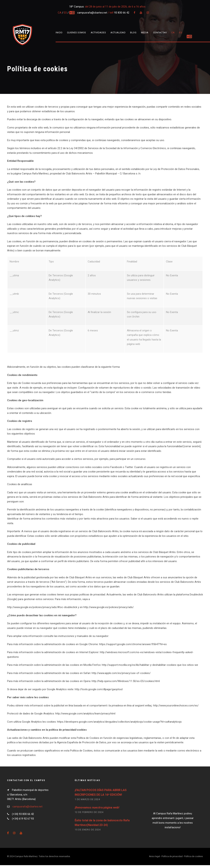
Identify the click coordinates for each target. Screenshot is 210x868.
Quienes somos (77, 33)
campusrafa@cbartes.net (93, 13)
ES (65, 13)
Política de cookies (194, 859)
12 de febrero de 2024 (89, 815)
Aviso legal (154, 859)
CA (60, 13)
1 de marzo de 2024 (87, 802)
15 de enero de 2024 (88, 833)
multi (72, 13)
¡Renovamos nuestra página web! (97, 811)
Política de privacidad (172, 859)
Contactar (160, 33)
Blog (133, 33)
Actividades (98, 33)
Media (145, 33)
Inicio (59, 33)
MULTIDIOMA (194, 33)
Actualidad (118, 33)
